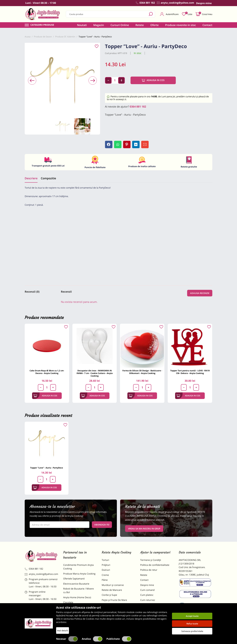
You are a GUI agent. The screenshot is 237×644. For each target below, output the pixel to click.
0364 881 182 (138, 107)
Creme (105, 575)
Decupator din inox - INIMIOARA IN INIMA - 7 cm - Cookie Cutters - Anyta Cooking (95, 373)
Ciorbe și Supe (109, 595)
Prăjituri (106, 565)
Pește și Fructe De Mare (114, 600)
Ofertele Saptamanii (74, 579)
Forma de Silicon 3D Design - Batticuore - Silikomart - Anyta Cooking (142, 372)
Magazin (99, 25)
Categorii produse (42, 25)
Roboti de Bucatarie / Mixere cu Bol (79, 591)
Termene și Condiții (151, 560)
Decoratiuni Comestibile (76, 625)
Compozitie (48, 178)
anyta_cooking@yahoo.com (41, 574)
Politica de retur (149, 570)
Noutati (82, 25)
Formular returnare (151, 605)
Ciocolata (68, 602)
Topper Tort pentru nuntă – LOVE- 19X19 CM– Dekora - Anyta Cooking (190, 372)
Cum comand (147, 590)
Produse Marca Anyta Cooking (79, 574)
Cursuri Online (120, 25)
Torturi (105, 560)
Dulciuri (106, 570)
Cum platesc (147, 595)
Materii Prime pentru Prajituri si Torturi (79, 609)
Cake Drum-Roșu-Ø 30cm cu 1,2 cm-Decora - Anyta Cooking (47, 372)
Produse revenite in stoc (181, 25)
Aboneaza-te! (102, 525)
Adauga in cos (153, 80)
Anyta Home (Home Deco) (77, 597)
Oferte (155, 25)
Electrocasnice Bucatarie (76, 584)
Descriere (31, 178)
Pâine (105, 580)
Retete (140, 25)
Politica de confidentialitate (155, 565)
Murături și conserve (113, 585)
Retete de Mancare (112, 590)
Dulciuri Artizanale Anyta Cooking (76, 618)
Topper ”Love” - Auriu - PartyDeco (46, 468)
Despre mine (147, 585)
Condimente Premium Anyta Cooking (78, 567)
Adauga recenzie (200, 293)
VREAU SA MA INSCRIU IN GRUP (144, 529)
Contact (207, 25)
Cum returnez (148, 600)
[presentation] (32, 81)
